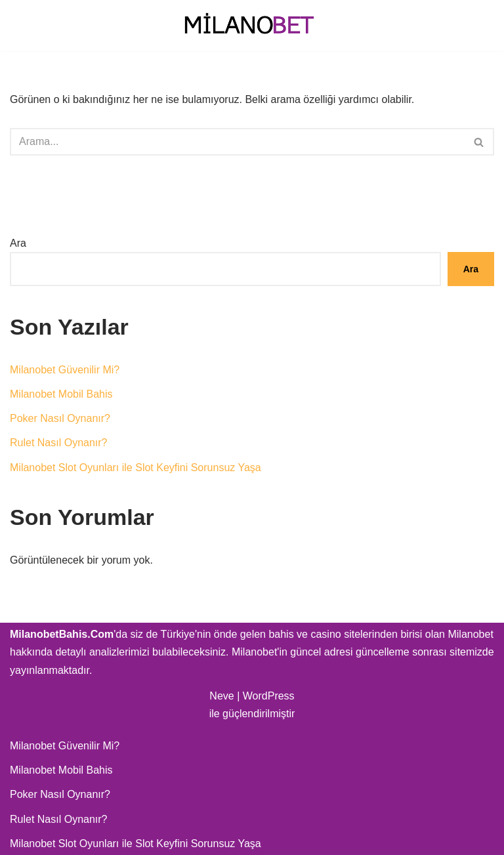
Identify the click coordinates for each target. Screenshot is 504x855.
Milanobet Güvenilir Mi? (65, 370)
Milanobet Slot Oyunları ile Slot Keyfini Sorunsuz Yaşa (136, 468)
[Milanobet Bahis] (252, 26)
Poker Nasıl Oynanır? (60, 418)
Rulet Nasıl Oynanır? (59, 443)
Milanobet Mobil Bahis (61, 394)
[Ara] (237, 142)
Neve (221, 696)
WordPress (269, 696)
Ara (18, 243)
